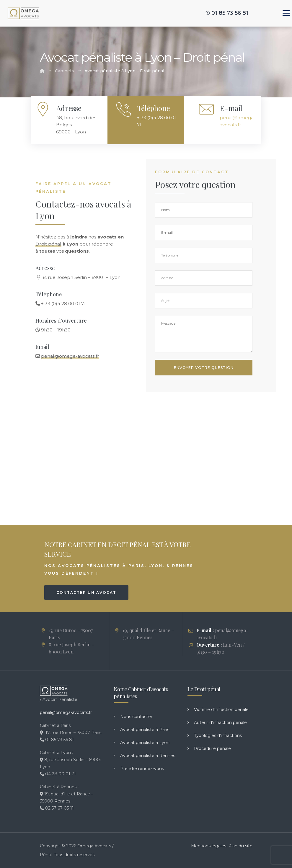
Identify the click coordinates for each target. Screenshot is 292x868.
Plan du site (240, 846)
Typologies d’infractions (218, 735)
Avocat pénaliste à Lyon (145, 743)
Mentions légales (209, 846)
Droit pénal (48, 244)
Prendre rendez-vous (142, 769)
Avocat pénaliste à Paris (145, 730)
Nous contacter (136, 717)
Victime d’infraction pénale (221, 710)
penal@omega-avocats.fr (70, 356)
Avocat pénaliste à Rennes (148, 756)
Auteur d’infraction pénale (220, 722)
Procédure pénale (212, 748)
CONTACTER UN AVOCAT (86, 592)
